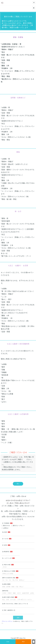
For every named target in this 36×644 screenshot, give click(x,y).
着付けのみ (6, 522)
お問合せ (5, 525)
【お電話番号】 (6, 548)
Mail (23, 642)
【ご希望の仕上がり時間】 (9, 568)
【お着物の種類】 (6, 581)
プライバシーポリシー (7, 618)
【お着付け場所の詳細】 (8, 594)
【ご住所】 (5, 542)
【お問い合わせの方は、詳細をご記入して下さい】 (15, 601)
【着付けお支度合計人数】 (9, 574)
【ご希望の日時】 (6, 562)
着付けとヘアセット (18, 522)
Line (8, 642)
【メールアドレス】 (7, 555)
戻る (18, 481)
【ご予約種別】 (6, 520)
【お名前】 (5, 529)
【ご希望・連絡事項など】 (9, 607)
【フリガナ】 (5, 535)
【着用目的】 (5, 587)
